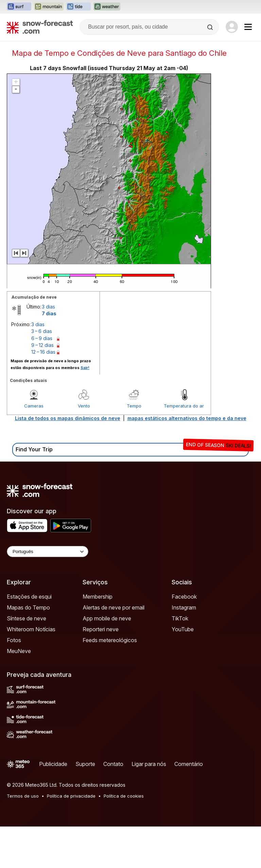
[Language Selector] (48, 593)
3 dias (48, 348)
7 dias (49, 355)
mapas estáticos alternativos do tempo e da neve (187, 460)
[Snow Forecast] (40, 27)
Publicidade (53, 805)
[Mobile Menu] (248, 27)
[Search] (211, 27)
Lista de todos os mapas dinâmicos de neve (68, 460)
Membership (98, 638)
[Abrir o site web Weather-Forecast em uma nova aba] (107, 7)
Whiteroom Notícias (31, 671)
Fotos (14, 682)
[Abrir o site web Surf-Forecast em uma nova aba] (19, 7)
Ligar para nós (149, 805)
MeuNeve (19, 692)
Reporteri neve (101, 671)
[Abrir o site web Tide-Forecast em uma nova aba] (79, 7)
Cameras (34, 447)
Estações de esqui (29, 638)
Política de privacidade (71, 837)
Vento (84, 447)
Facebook (184, 638)
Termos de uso (23, 837)
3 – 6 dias (42, 373)
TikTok (180, 660)
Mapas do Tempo (28, 649)
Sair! (85, 409)
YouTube (183, 671)
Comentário (189, 805)
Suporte (85, 805)
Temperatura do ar (184, 447)
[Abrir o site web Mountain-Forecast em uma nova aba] (49, 7)
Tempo (134, 447)
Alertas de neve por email (114, 649)
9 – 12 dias (42, 387)
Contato (113, 805)
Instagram (184, 649)
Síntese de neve (27, 660)
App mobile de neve (107, 660)
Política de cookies (124, 837)
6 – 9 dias (42, 380)
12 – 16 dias (43, 393)
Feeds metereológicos (110, 682)
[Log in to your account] (232, 27)
